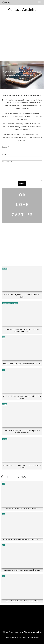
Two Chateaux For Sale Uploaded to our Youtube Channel (22, 539)
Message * (7, 162)
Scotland (5, 269)
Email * (5, 154)
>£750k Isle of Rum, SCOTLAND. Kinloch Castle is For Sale (22, 296)
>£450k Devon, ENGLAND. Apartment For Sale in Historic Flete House (22, 330)
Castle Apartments (8, 303)
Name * (5, 147)
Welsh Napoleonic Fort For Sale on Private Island (22, 508)
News (4, 484)
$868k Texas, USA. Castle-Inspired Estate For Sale (22, 364)
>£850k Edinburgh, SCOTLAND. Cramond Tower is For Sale (22, 466)
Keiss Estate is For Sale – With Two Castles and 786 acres (22, 570)
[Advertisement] (22, 36)
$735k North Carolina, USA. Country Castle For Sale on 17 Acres (22, 397)
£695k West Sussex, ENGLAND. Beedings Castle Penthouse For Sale (22, 432)
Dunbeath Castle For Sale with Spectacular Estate (22, 601)
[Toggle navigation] (39, 2)
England (16, 303)
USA (4, 338)
